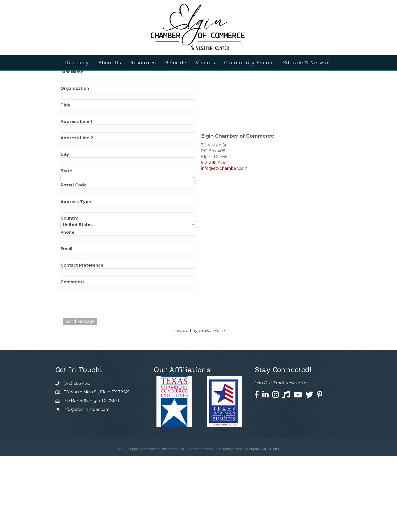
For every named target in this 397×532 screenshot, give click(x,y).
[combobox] (128, 253)
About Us (110, 62)
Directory (77, 62)
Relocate (175, 62)
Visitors (205, 62)
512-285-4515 (214, 238)
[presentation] (102, 381)
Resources (143, 62)
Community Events (249, 62)
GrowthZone (212, 406)
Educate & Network (307, 62)
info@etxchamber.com (224, 244)
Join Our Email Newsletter (281, 459)
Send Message (80, 397)
